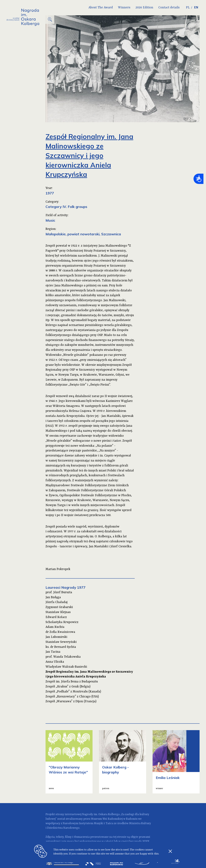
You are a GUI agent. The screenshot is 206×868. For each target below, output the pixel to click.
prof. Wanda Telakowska (63, 657)
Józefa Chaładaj (57, 602)
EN (196, 8)
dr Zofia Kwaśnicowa (60, 632)
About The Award (100, 8)
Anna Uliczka (55, 662)
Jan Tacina (53, 652)
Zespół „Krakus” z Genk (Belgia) (68, 687)
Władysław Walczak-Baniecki (66, 667)
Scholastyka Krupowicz (62, 622)
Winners (124, 8)
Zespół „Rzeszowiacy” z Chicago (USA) (72, 697)
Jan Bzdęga (53, 597)
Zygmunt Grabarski (59, 607)
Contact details (169, 8)
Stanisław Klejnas (58, 612)
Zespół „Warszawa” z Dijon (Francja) (71, 701)
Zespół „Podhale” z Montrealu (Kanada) (73, 692)
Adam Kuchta (55, 627)
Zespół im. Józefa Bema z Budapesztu (72, 682)
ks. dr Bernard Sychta (61, 647)
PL (188, 8)
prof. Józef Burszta (59, 592)
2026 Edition (144, 8)
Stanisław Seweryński (61, 642)
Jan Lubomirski (56, 637)
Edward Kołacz (56, 617)
